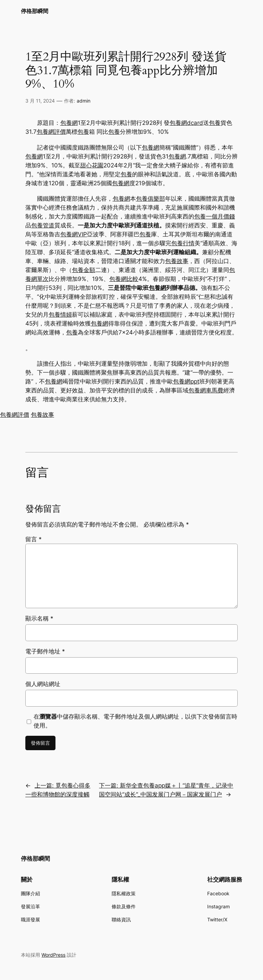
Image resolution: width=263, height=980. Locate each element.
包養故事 (177, 261)
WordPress (53, 955)
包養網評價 (51, 132)
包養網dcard (186, 123)
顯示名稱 (39, 618)
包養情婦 (60, 315)
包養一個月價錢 (215, 216)
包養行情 (183, 243)
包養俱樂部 (151, 199)
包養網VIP (74, 234)
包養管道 (43, 225)
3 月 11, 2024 (40, 101)
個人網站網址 (43, 684)
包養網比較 (124, 279)
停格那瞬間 (35, 11)
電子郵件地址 (45, 651)
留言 (34, 539)
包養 (215, 123)
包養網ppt (186, 381)
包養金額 (84, 270)
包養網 (69, 123)
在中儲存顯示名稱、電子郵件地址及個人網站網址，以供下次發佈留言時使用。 (135, 721)
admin (84, 101)
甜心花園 (92, 165)
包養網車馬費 (206, 390)
